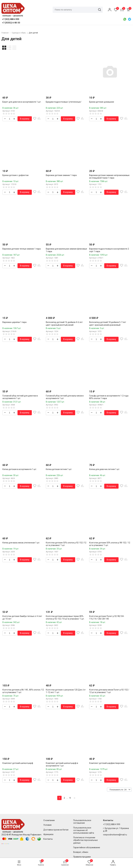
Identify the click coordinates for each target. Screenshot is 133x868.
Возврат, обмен (81, 852)
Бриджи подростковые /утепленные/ (64, 102)
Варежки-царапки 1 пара (14, 322)
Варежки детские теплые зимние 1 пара (22, 249)
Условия (47, 825)
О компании (49, 820)
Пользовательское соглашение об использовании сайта (84, 830)
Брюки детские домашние (102, 102)
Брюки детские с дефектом (15, 175)
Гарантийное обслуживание (87, 847)
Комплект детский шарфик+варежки (107, 763)
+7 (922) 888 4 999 (112, 824)
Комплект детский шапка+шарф (18, 763)
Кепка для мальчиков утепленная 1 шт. (21, 543)
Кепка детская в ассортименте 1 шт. (20, 469)
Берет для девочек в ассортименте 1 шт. (22, 102)
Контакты (48, 839)
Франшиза (48, 834)
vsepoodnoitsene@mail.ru (115, 835)
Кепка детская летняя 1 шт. (59, 469)
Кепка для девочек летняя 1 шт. (105, 469)
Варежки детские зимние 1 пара (61, 175)
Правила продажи (82, 857)
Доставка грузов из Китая (56, 830)
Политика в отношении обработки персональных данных (86, 840)
